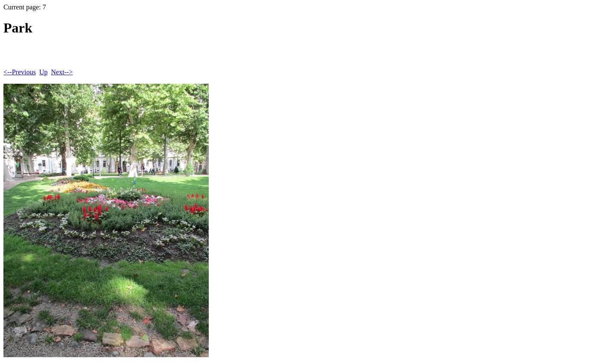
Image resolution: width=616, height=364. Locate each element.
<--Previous (20, 72)
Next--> (62, 72)
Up (44, 72)
